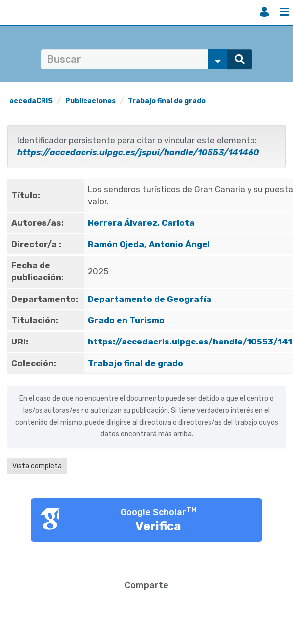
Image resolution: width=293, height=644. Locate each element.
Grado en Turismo (126, 320)
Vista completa (37, 466)
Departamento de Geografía (150, 299)
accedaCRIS (31, 101)
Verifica (158, 526)
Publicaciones (90, 101)
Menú (284, 12)
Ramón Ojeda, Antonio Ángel (149, 244)
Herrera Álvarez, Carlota (141, 223)
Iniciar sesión (264, 12)
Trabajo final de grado (167, 101)
